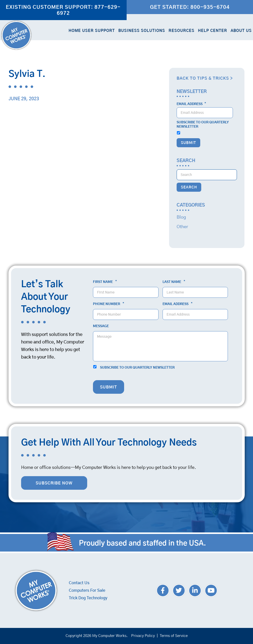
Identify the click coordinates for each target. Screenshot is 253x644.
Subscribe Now (54, 483)
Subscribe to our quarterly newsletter (203, 125)
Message (101, 326)
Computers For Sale (87, 590)
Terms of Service (174, 636)
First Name (105, 282)
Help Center (213, 31)
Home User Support (92, 31)
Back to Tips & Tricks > (205, 78)
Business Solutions (142, 31)
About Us (241, 31)
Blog (181, 217)
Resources (182, 31)
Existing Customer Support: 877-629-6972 (63, 10)
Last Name (174, 282)
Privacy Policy (143, 636)
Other (182, 227)
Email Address (191, 104)
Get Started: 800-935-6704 (190, 7)
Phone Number (109, 304)
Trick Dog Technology (88, 598)
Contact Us (79, 583)
